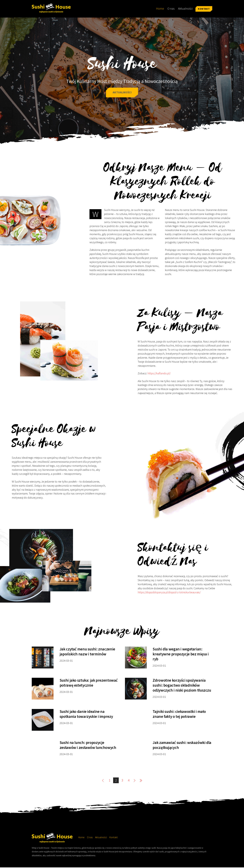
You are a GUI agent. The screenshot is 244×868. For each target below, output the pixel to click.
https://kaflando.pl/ (159, 374)
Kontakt (204, 9)
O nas (171, 9)
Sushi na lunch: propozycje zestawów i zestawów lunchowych (88, 746)
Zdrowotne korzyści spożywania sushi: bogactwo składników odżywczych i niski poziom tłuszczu (182, 686)
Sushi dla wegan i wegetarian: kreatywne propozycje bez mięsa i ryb (181, 655)
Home (160, 9)
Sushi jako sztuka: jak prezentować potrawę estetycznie (89, 683)
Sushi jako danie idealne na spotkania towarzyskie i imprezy (86, 715)
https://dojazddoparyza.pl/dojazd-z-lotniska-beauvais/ (169, 593)
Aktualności (185, 9)
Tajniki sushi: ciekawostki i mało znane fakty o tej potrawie (179, 715)
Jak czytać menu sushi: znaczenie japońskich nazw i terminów (87, 652)
